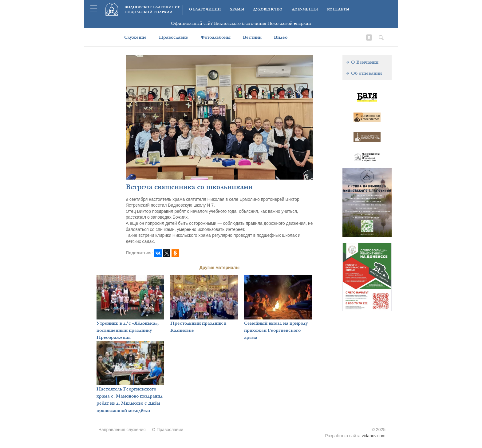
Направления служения (122, 430)
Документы (305, 9)
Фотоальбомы (215, 37)
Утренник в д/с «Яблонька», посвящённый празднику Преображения (128, 330)
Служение (135, 37)
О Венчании (365, 62)
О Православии (168, 430)
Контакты (338, 9)
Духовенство (268, 9)
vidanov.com (373, 436)
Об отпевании (366, 73)
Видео (281, 37)
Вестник (252, 37)
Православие (174, 37)
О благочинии (205, 9)
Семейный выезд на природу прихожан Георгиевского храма (276, 330)
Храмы (237, 9)
